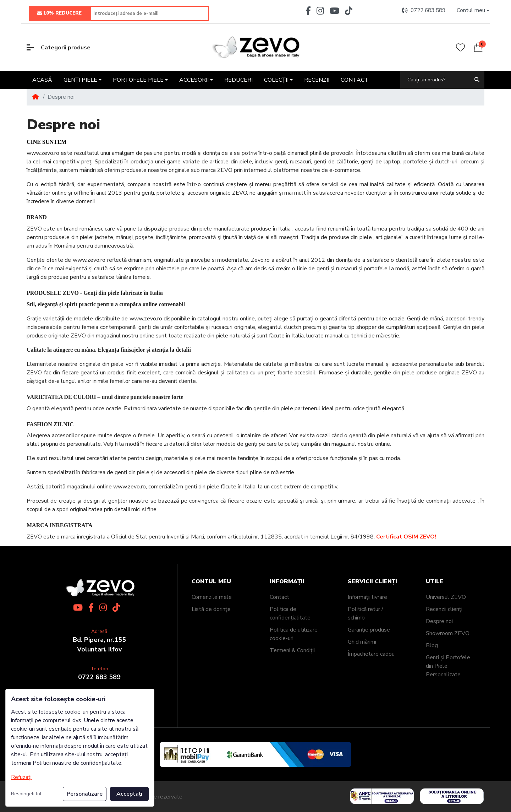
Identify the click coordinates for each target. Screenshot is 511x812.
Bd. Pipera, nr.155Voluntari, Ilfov (99, 645)
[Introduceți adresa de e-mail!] (150, 13)
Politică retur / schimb (366, 613)
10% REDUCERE (59, 13)
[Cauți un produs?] (435, 80)
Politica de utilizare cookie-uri (294, 634)
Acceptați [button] (129, 794)
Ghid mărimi (362, 642)
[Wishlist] (460, 47)
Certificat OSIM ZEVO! (406, 537)
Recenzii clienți (444, 609)
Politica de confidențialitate (290, 613)
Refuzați (21, 777)
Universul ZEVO (446, 597)
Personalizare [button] (85, 794)
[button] (473, 10)
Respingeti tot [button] (26, 794)
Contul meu (211, 582)
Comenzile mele (212, 597)
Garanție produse (369, 630)
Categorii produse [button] (59, 48)
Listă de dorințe (211, 609)
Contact (279, 597)
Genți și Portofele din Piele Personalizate (448, 666)
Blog (432, 645)
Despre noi (439, 621)
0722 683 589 (99, 677)
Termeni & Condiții (292, 650)
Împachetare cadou (371, 654)
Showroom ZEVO (448, 633)
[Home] (35, 97)
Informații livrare (367, 597)
